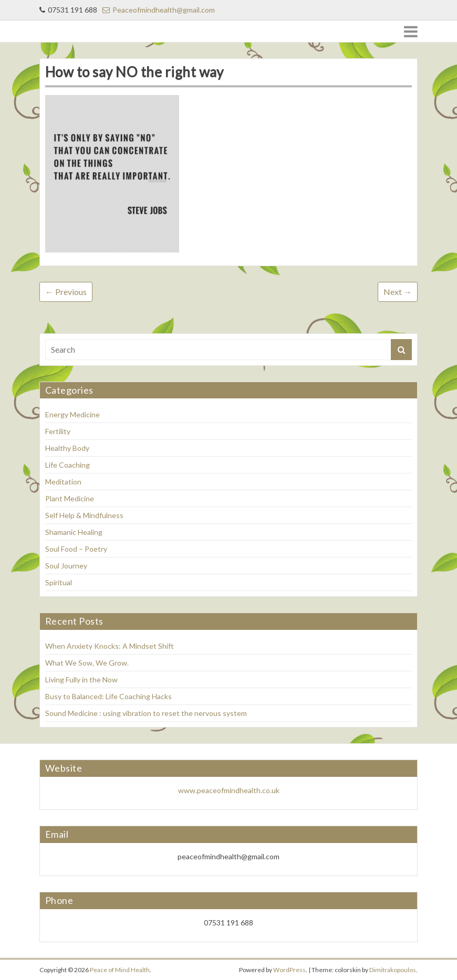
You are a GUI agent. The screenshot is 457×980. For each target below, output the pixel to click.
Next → (398, 292)
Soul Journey (66, 566)
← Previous (66, 292)
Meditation (63, 482)
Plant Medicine (70, 498)
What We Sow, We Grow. (87, 663)
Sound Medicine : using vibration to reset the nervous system (146, 713)
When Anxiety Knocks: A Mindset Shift (110, 646)
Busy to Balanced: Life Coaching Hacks (109, 696)
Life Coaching (67, 465)
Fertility (58, 431)
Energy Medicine (72, 414)
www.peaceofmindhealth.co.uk (229, 790)
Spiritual (59, 582)
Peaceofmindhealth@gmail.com (159, 10)
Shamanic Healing (74, 532)
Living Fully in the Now (81, 679)
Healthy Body (67, 448)
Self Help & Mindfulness (84, 515)
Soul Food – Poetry (76, 549)
